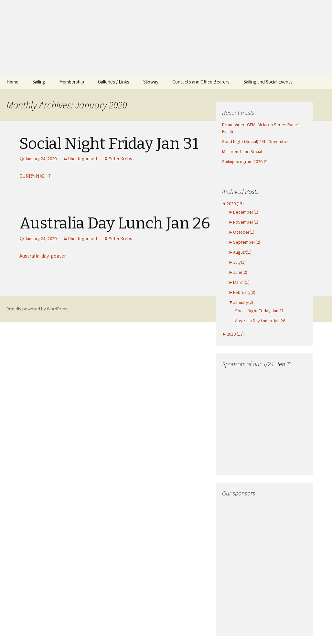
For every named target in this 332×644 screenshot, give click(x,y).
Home (12, 82)
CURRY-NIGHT (35, 176)
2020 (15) (233, 204)
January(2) (241, 302)
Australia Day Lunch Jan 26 (115, 223)
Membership (72, 82)
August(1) (240, 252)
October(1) (241, 232)
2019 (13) (233, 334)
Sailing (39, 82)
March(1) (239, 282)
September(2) (244, 242)
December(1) (243, 212)
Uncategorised (83, 159)
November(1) (243, 222)
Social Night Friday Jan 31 (109, 144)
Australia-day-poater (43, 256)
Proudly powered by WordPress (37, 309)
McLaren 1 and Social (242, 151)
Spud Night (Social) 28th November (256, 141)
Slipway (151, 82)
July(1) (237, 262)
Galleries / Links (114, 82)
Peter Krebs (120, 159)
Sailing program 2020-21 (245, 161)
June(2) (238, 272)
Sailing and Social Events (268, 82)
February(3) (242, 292)
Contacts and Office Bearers (201, 82)
